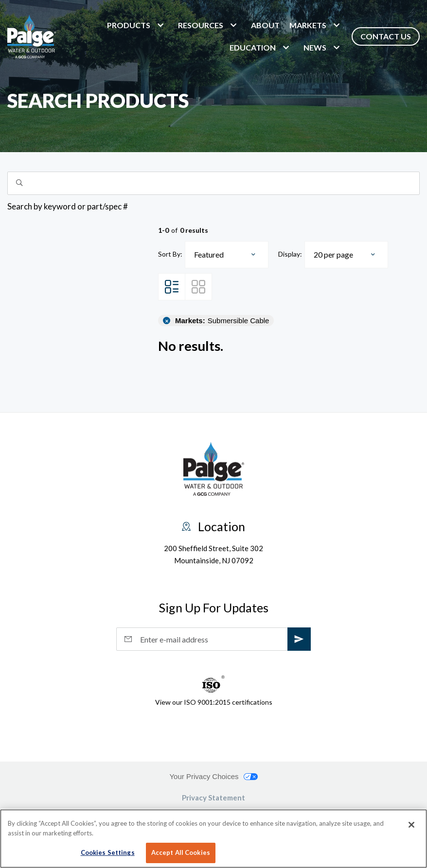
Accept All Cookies (181, 852)
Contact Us (386, 36)
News (315, 47)
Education (253, 47)
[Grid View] (198, 287)
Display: (290, 254)
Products (129, 25)
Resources (201, 25)
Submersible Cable (222, 321)
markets (308, 25)
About (265, 25)
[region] (213, 839)
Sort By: (170, 254)
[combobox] (227, 255)
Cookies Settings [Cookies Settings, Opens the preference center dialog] (108, 852)
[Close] (411, 825)
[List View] (172, 287)
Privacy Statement (213, 798)
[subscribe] (299, 639)
